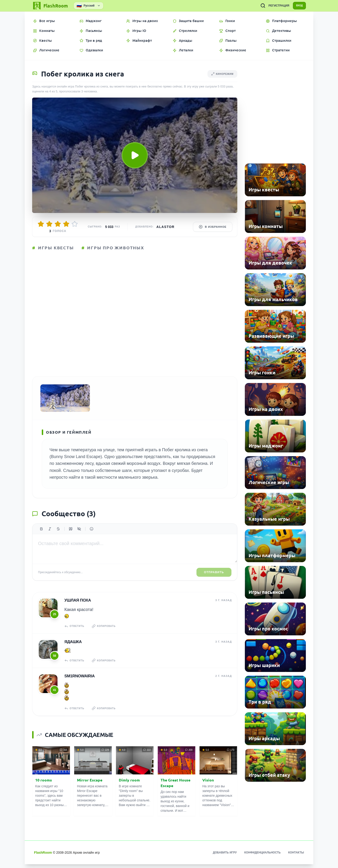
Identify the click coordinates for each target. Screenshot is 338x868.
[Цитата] (71, 536)
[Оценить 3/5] (58, 224)
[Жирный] (41, 536)
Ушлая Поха (77, 607)
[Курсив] (50, 536)
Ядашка (73, 647)
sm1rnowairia (79, 680)
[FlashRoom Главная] (50, 6)
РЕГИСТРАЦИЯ (275, 6)
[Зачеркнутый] (58, 536)
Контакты (296, 856)
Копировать (106, 633)
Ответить (75, 633)
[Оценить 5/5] (75, 224)
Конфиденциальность (263, 856)
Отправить (214, 579)
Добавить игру (225, 856)
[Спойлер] (79, 536)
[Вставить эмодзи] (92, 536)
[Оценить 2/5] (49, 224)
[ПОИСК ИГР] (258, 6)
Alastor (165, 227)
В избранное (213, 227)
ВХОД (297, 6)
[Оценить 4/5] (66, 224)
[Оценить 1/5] (41, 224)
